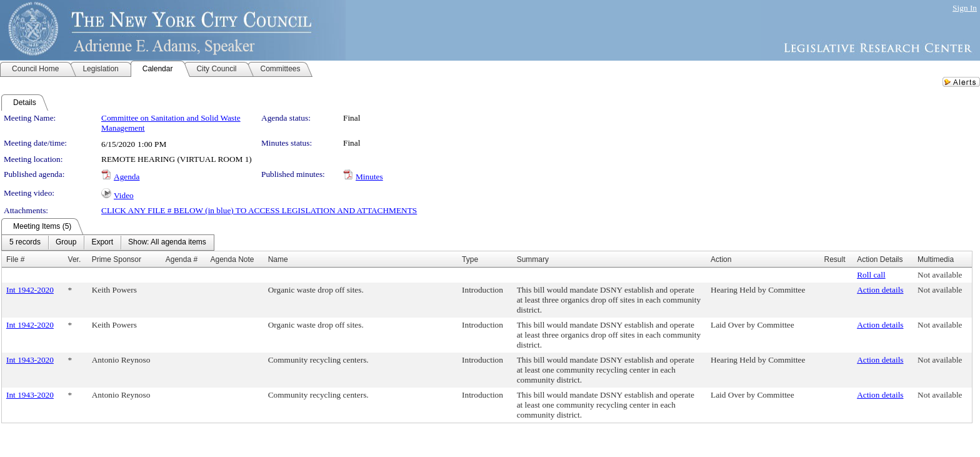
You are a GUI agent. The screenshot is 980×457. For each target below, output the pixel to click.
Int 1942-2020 (30, 290)
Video (124, 195)
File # (15, 259)
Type (470, 259)
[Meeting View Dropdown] (167, 243)
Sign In (965, 8)
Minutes (369, 177)
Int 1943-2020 (30, 360)
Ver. (75, 259)
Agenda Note (232, 259)
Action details (880, 290)
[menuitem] (25, 243)
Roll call (871, 275)
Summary (533, 259)
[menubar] (108, 243)
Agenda (127, 177)
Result (834, 259)
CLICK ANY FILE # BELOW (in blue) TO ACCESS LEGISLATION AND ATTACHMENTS (259, 210)
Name (278, 259)
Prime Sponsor (117, 259)
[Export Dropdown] (102, 243)
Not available (940, 275)
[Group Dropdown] (66, 243)
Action (721, 259)
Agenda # (182, 259)
